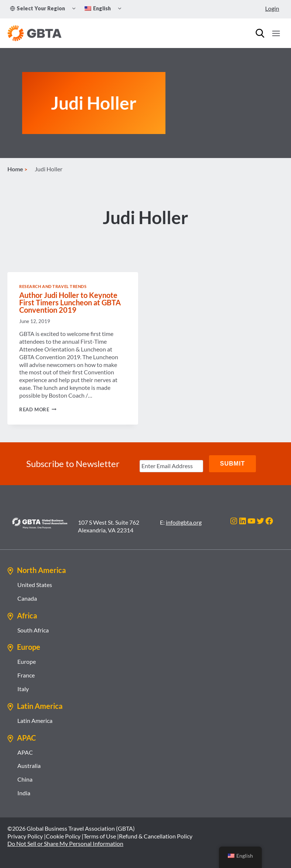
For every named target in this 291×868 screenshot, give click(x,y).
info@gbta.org (184, 522)
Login (272, 8)
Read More (38, 409)
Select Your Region (37, 8)
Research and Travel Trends (53, 286)
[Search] (260, 33)
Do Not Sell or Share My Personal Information (65, 843)
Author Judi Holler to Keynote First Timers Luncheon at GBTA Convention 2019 (70, 302)
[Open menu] (276, 33)
